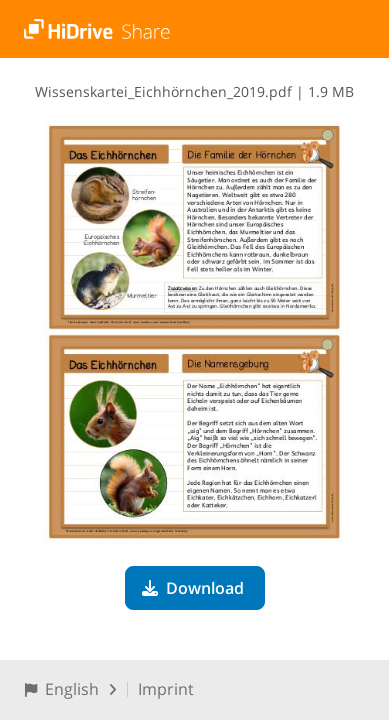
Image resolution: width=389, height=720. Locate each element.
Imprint (166, 689)
